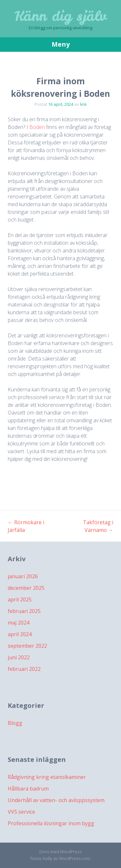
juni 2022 (19, 657)
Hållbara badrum (28, 789)
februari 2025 (24, 611)
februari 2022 (24, 669)
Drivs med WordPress (61, 852)
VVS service (21, 812)
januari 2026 (23, 576)
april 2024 (20, 634)
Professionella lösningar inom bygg (51, 823)
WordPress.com (75, 858)
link (83, 104)
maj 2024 (19, 623)
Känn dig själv (60, 16)
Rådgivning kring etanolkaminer (47, 777)
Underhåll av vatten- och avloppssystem (56, 800)
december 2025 (26, 588)
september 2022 (27, 646)
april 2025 (20, 599)
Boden (37, 127)
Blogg (15, 723)
